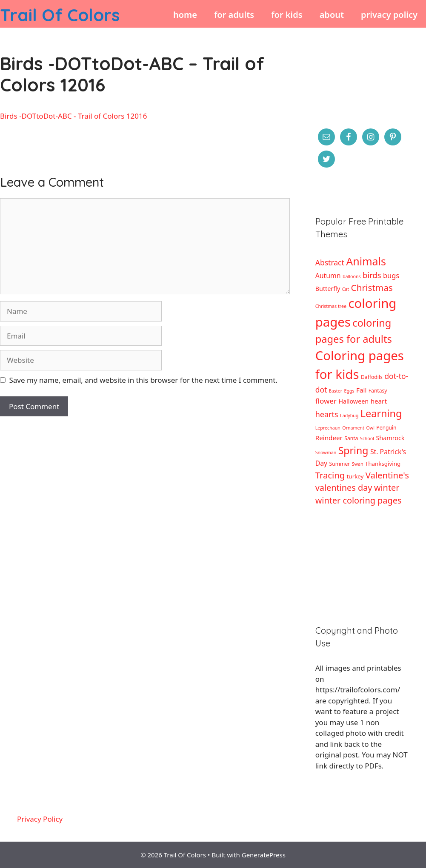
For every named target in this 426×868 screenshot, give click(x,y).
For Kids (287, 15)
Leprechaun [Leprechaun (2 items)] (328, 428)
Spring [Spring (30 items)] (353, 450)
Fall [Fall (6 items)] (361, 390)
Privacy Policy (389, 15)
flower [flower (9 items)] (326, 401)
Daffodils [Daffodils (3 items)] (372, 377)
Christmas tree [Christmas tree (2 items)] (331, 306)
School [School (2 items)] (367, 438)
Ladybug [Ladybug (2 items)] (349, 416)
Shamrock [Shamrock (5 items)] (390, 438)
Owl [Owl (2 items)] (370, 428)
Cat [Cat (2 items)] (346, 289)
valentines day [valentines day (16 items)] (344, 488)
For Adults (234, 15)
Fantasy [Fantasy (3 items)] (378, 391)
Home (185, 15)
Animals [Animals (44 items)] (366, 261)
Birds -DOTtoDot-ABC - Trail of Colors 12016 (73, 116)
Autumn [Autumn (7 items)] (328, 276)
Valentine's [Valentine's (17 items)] (387, 475)
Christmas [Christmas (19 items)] (372, 287)
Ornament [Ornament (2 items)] (353, 428)
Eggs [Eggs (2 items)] (349, 391)
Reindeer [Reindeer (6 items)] (329, 438)
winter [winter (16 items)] (387, 488)
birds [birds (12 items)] (372, 275)
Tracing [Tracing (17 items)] (330, 475)
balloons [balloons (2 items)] (352, 276)
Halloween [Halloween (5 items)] (353, 401)
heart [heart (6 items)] (379, 401)
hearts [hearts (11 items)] (327, 414)
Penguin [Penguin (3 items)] (386, 428)
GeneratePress (264, 855)
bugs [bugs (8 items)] (391, 275)
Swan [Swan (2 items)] (358, 464)
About (332, 15)
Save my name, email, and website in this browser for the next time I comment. (143, 380)
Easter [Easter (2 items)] (336, 391)
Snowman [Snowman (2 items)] (326, 452)
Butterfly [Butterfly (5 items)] (328, 289)
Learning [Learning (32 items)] (381, 413)
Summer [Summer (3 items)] (340, 464)
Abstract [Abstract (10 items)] (330, 262)
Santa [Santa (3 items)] (351, 438)
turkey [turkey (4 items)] (355, 476)
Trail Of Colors (60, 15)
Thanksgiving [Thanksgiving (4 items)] (383, 464)
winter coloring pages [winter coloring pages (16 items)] (359, 500)
